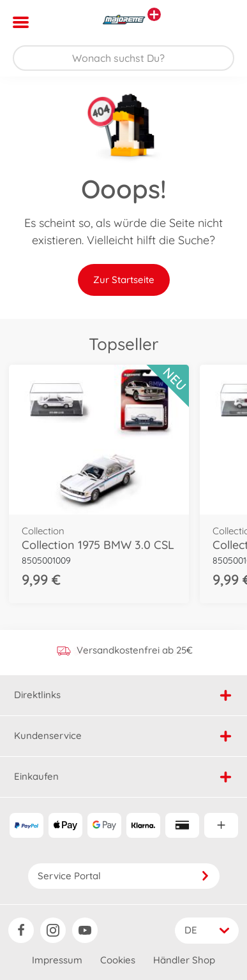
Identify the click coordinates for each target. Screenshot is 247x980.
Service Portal (124, 876)
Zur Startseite (124, 280)
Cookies (118, 960)
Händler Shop (184, 960)
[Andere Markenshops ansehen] (154, 14)
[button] (219, 22)
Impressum (57, 960)
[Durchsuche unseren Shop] (123, 58)
